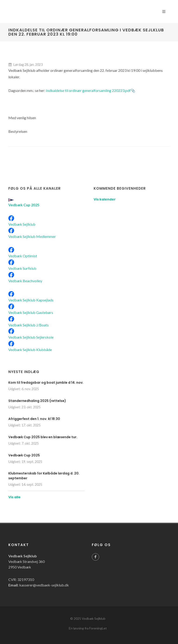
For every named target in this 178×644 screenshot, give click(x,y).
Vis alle (14, 497)
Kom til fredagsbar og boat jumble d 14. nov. (46, 383)
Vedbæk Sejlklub (22, 224)
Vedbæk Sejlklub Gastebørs (31, 312)
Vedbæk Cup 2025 (24, 455)
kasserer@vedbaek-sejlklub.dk (44, 585)
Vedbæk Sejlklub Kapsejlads (31, 300)
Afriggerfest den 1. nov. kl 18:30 (34, 419)
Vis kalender (105, 199)
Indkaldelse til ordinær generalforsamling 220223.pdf (88, 90)
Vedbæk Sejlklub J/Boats (29, 325)
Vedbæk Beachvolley (25, 281)
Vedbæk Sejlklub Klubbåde (30, 350)
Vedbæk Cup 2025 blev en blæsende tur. (43, 437)
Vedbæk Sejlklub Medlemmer (32, 236)
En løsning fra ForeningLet (88, 628)
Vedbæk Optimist (23, 256)
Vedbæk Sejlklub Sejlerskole (31, 337)
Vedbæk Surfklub (22, 268)
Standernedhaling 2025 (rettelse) (37, 401)
